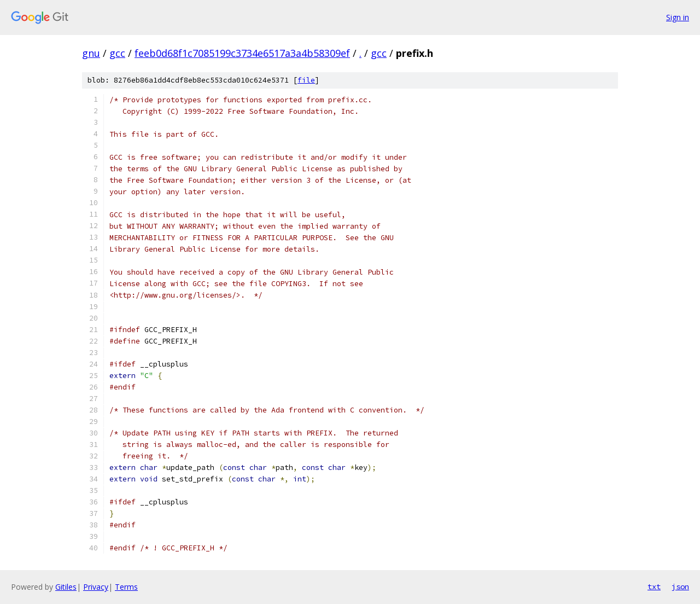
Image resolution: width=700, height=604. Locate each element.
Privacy (96, 587)
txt (654, 586)
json (680, 586)
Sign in (678, 17)
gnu (91, 53)
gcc (117, 53)
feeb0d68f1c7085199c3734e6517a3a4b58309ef (242, 53)
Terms (126, 587)
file (306, 80)
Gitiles (66, 587)
